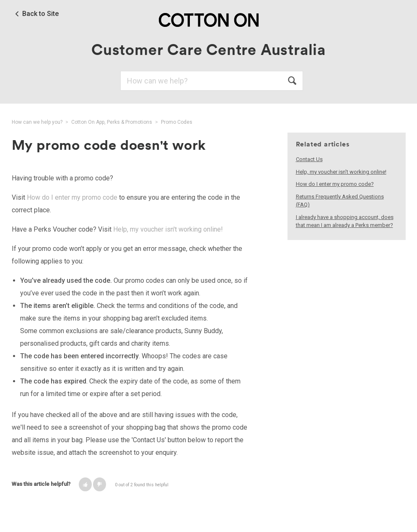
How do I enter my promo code (72, 197)
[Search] (212, 81)
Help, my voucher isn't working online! (168, 229)
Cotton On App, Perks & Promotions (112, 122)
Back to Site (40, 14)
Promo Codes (177, 122)
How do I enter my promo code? (335, 184)
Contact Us (309, 159)
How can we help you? (37, 122)
